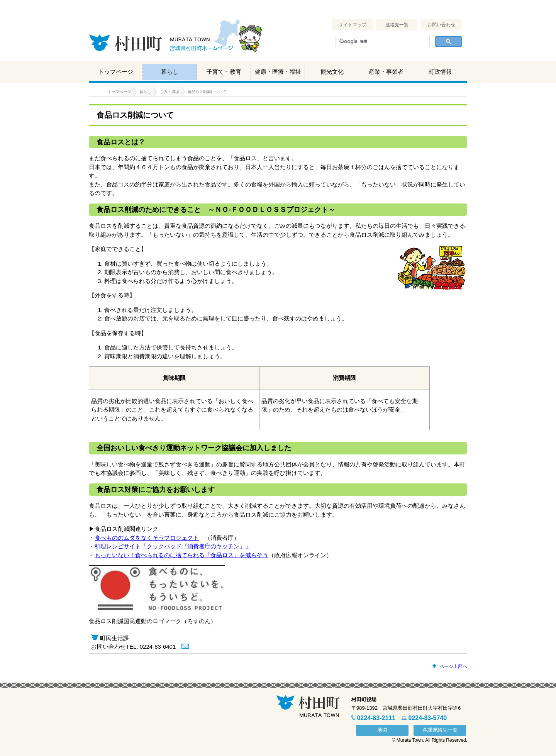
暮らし (170, 72)
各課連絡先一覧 (440, 730)
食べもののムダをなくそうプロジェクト (147, 538)
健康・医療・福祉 (278, 72)
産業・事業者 (386, 72)
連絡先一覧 (397, 25)
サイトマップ (353, 25)
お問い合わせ (441, 25)
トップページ (116, 72)
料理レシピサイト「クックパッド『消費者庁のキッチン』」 (173, 546)
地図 (382, 730)
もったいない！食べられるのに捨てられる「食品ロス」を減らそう (181, 555)
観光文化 (332, 72)
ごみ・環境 (170, 92)
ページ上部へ (453, 666)
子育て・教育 (224, 72)
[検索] (382, 42)
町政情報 (440, 72)
